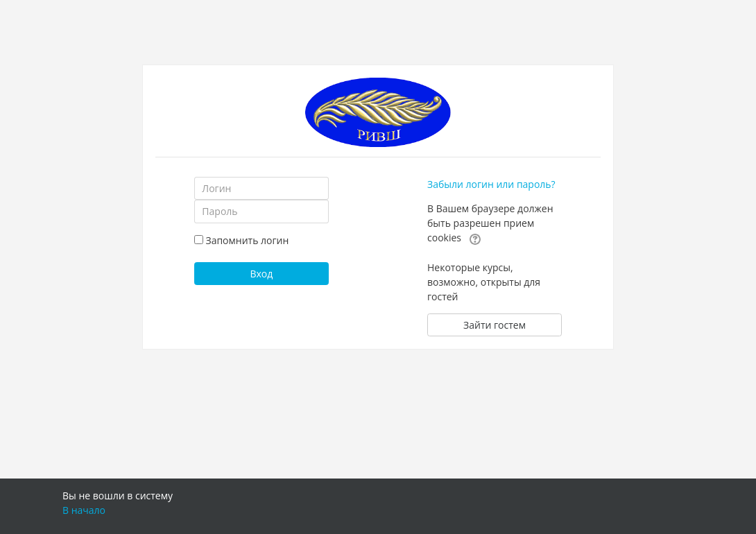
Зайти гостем (495, 325)
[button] (475, 239)
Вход (261, 274)
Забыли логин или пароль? (491, 184)
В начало (84, 510)
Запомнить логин (247, 240)
